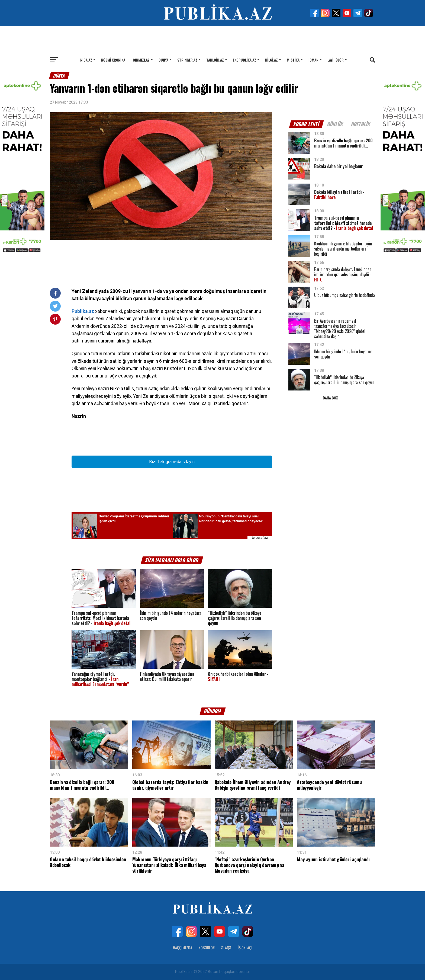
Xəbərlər (207, 948)
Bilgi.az (271, 60)
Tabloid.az (215, 60)
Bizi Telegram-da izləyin (172, 462)
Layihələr (336, 60)
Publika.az (83, 311)
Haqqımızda (183, 948)
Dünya (163, 60)
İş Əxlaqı (245, 948)
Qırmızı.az (141, 60)
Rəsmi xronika (113, 60)
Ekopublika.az (244, 60)
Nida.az (86, 60)
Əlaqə (226, 948)
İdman (313, 60)
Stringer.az (187, 60)
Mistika (293, 60)
